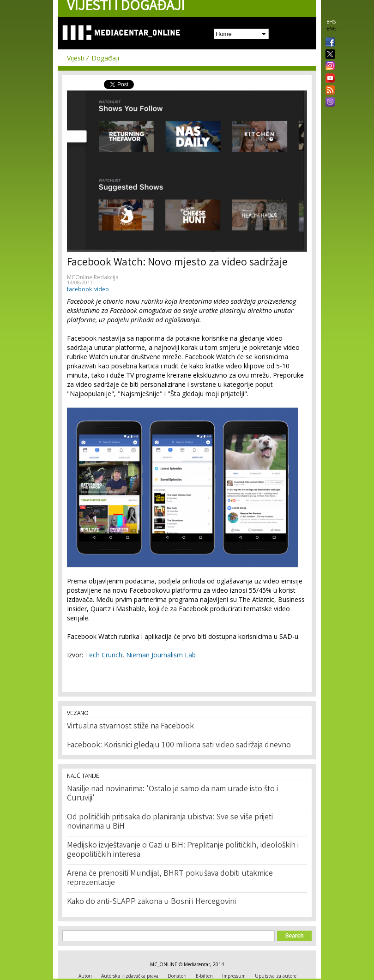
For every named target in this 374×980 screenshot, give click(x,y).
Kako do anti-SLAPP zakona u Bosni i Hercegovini (151, 902)
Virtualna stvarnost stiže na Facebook (130, 727)
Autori (85, 976)
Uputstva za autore (276, 976)
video (102, 289)
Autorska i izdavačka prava (130, 976)
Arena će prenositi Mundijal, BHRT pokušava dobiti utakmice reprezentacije (170, 878)
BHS (331, 22)
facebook (79, 289)
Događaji (105, 58)
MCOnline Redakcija (93, 277)
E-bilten (204, 976)
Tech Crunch (104, 655)
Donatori (177, 976)
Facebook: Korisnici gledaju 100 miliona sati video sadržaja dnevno (179, 746)
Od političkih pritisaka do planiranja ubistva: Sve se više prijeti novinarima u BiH (170, 822)
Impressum (234, 976)
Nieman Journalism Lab (161, 655)
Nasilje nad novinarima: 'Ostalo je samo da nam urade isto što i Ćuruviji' (172, 794)
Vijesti (76, 58)
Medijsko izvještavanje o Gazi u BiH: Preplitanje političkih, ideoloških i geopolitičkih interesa (183, 850)
